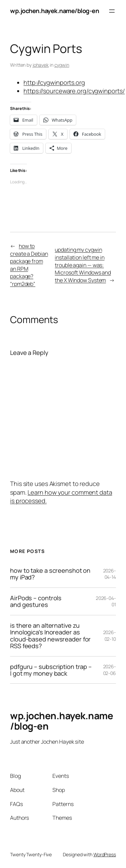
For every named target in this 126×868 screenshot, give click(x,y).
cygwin (62, 65)
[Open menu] (112, 11)
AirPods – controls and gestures (36, 601)
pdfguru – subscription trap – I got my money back (51, 670)
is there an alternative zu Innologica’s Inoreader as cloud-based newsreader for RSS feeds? (50, 636)
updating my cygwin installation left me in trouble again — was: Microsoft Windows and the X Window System (83, 265)
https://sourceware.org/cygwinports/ (74, 91)
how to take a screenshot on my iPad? (50, 574)
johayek (41, 65)
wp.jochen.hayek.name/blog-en (54, 11)
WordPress (105, 854)
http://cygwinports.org (54, 82)
